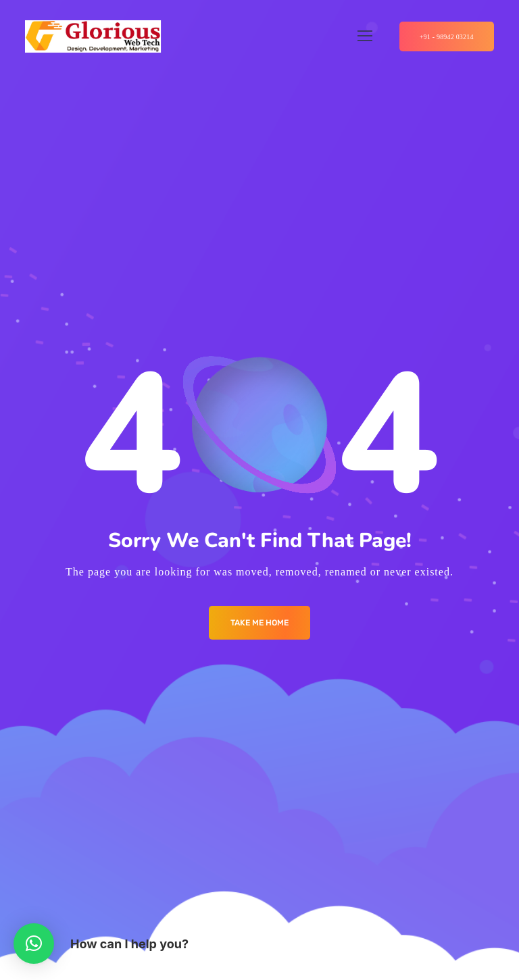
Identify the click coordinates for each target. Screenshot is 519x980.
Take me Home (259, 623)
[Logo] (93, 36)
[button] (34, 944)
